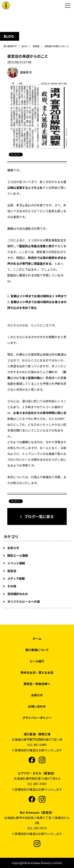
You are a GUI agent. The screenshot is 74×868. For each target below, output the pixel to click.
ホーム (37, 638)
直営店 (11, 571)
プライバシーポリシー (37, 718)
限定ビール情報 (17, 555)
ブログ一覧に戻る (39, 516)
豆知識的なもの (17, 594)
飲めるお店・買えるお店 (37, 672)
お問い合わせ (37, 706)
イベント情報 (16, 563)
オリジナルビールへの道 (23, 601)
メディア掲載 (16, 578)
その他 (11, 586)
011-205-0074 (37, 828)
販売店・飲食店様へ (37, 684)
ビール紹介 (37, 661)
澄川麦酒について (37, 650)
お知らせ (13, 548)
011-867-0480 (37, 745)
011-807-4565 (37, 784)
